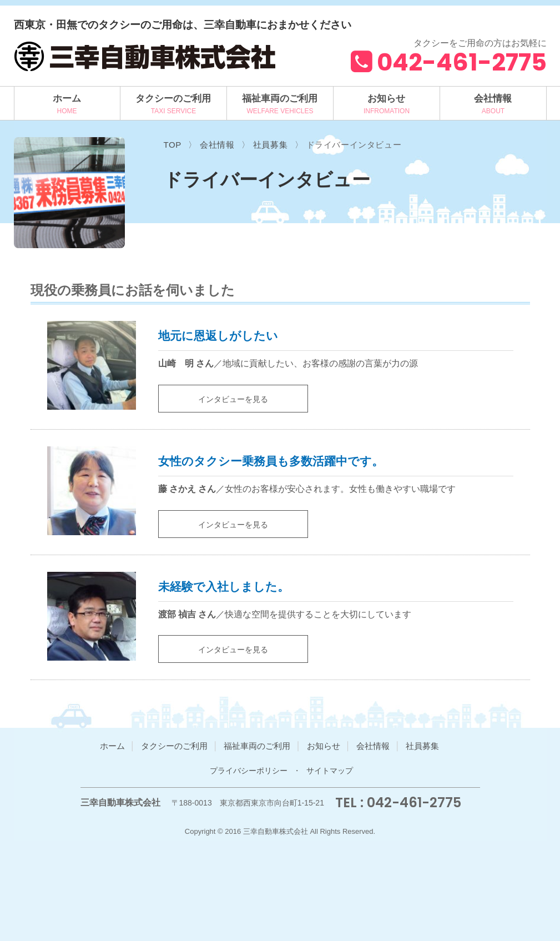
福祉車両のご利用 (280, 99)
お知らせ (386, 99)
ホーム (67, 99)
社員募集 (422, 746)
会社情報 (493, 99)
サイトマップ (330, 771)
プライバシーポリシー (249, 771)
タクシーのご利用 (173, 99)
